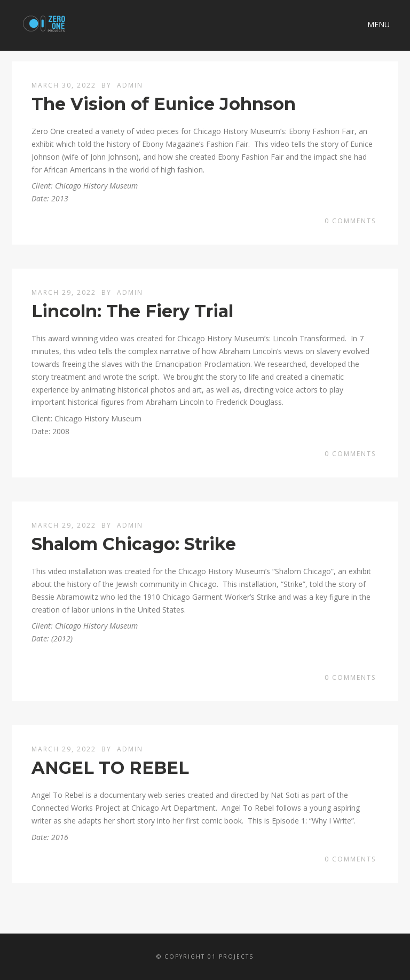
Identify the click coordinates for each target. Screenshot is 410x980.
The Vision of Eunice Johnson (164, 104)
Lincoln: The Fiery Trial (132, 311)
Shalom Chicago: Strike (134, 544)
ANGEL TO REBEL (110, 768)
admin (130, 85)
